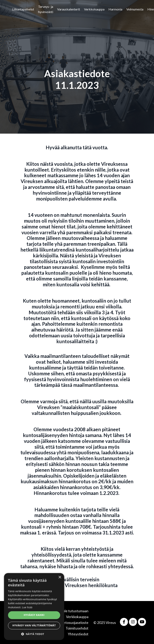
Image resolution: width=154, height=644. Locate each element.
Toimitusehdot (77, 628)
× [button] (60, 577)
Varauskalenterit (69, 9)
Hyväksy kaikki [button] (34, 615)
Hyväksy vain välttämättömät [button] (34, 625)
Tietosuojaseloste (74, 622)
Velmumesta (135, 9)
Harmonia (115, 9)
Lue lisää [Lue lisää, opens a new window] (27, 607)
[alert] (34, 607)
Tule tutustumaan (74, 611)
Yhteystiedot (78, 634)
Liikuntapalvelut (23, 9)
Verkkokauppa (94, 9)
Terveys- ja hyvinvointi (46, 9)
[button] (34, 634)
